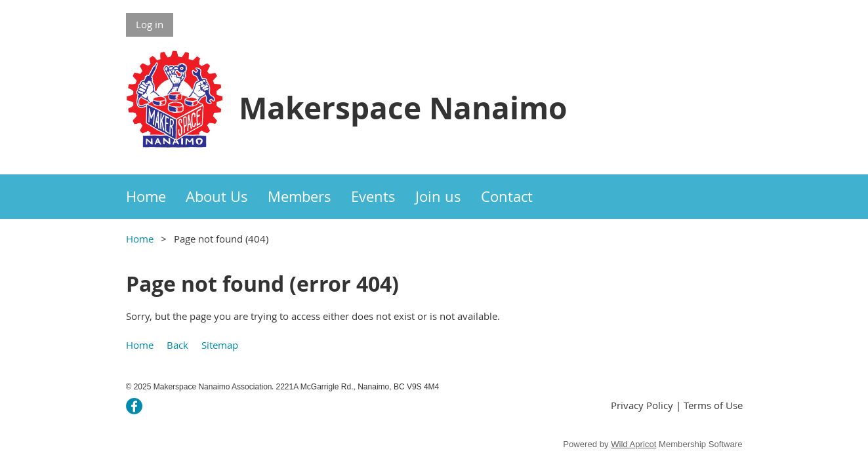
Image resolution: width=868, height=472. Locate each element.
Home (140, 239)
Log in (150, 24)
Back (177, 345)
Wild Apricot (633, 444)
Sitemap (220, 345)
